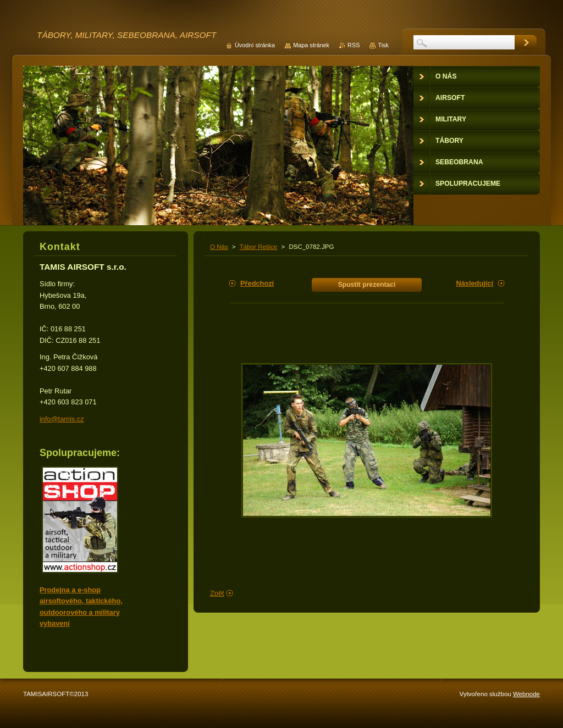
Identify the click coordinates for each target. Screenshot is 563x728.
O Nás (219, 247)
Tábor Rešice (258, 247)
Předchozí (257, 283)
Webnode (526, 694)
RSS (354, 45)
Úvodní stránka (255, 45)
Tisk (383, 45)
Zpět (217, 593)
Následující (474, 283)
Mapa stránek (311, 45)
